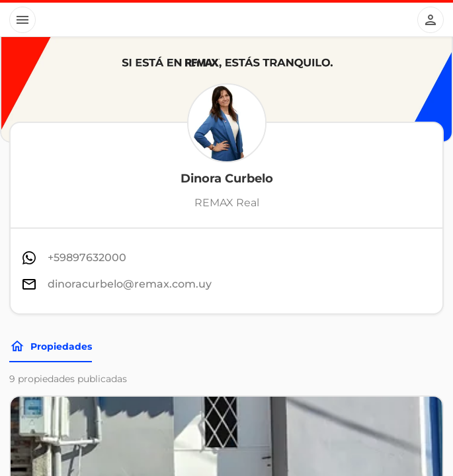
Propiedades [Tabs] (51, 346)
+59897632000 (87, 258)
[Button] (22, 20)
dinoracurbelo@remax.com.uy (130, 284)
